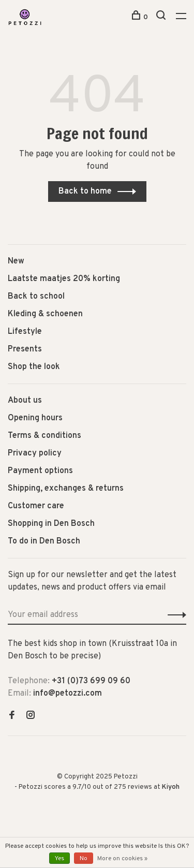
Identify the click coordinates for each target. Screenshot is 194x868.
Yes (59, 859)
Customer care (36, 506)
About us (25, 401)
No (84, 859)
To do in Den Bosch (44, 541)
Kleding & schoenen (45, 314)
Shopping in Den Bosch (51, 524)
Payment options (40, 471)
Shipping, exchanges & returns (66, 489)
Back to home (85, 192)
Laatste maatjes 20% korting (64, 279)
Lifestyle (25, 332)
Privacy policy (35, 453)
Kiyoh (171, 787)
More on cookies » (122, 859)
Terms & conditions (44, 436)
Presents (25, 349)
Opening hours (35, 418)
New (16, 261)
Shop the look (34, 367)
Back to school (36, 297)
